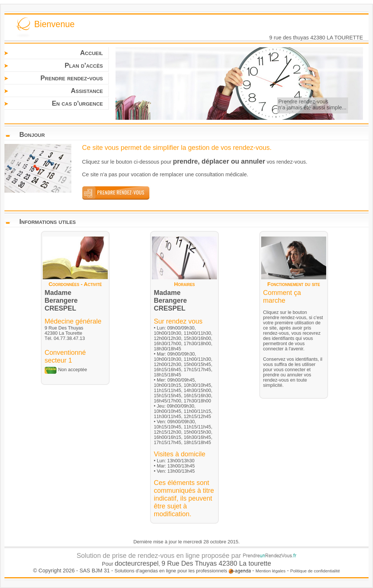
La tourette (255, 563)
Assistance (87, 91)
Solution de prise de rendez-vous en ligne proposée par (186, 556)
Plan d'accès (84, 65)
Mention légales (271, 571)
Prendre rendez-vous (72, 78)
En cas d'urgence (77, 103)
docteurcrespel (137, 563)
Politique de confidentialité (315, 571)
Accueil (92, 53)
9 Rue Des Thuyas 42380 (200, 563)
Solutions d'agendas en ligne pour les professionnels (183, 571)
